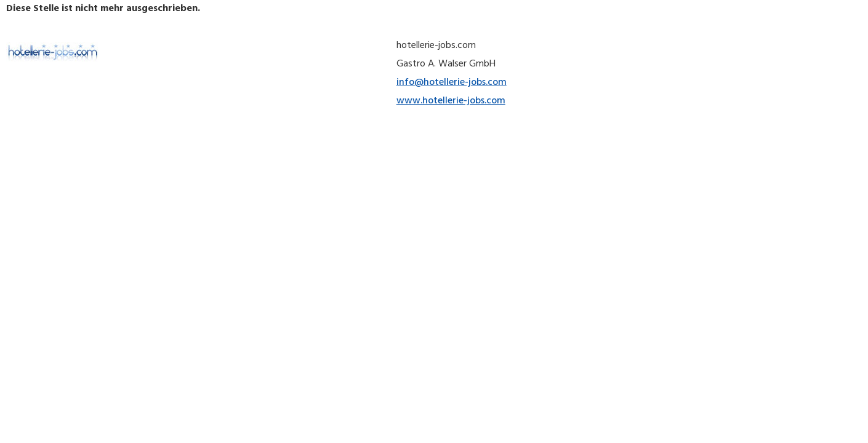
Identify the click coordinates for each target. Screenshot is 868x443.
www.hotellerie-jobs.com (451, 102)
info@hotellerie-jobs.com (452, 83)
